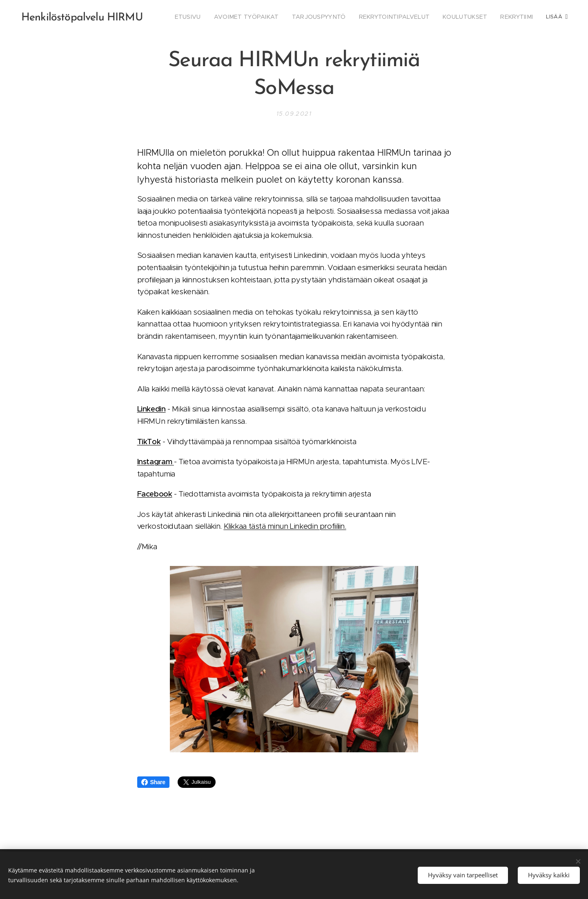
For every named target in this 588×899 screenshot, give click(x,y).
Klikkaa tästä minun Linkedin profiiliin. (285, 526)
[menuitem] (214, 17)
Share (153, 782)
